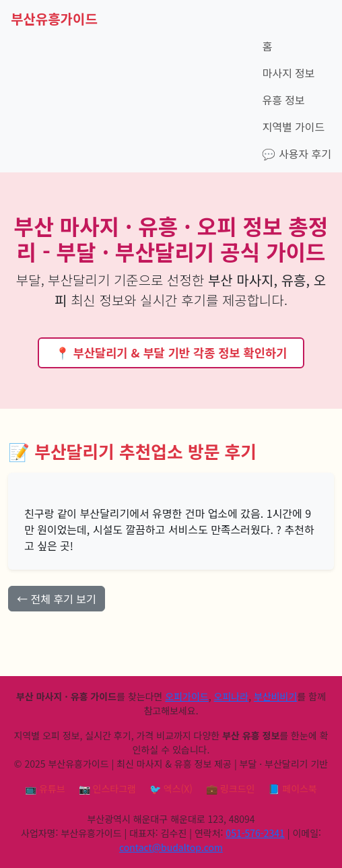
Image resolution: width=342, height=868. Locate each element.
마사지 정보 (288, 73)
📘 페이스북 (292, 789)
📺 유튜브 (45, 789)
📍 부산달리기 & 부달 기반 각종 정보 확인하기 (171, 353)
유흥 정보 (283, 100)
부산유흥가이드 (54, 19)
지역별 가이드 (293, 127)
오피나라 (232, 696)
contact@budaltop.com (171, 847)
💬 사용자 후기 (297, 154)
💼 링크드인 (230, 789)
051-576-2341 (255, 833)
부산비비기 (275, 696)
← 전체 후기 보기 (57, 599)
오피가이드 (186, 696)
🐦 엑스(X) (171, 789)
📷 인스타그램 (107, 789)
